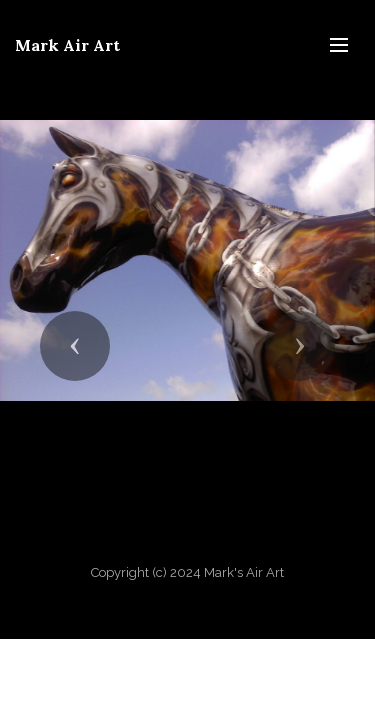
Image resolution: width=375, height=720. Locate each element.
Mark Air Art (67, 45)
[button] (75, 346)
